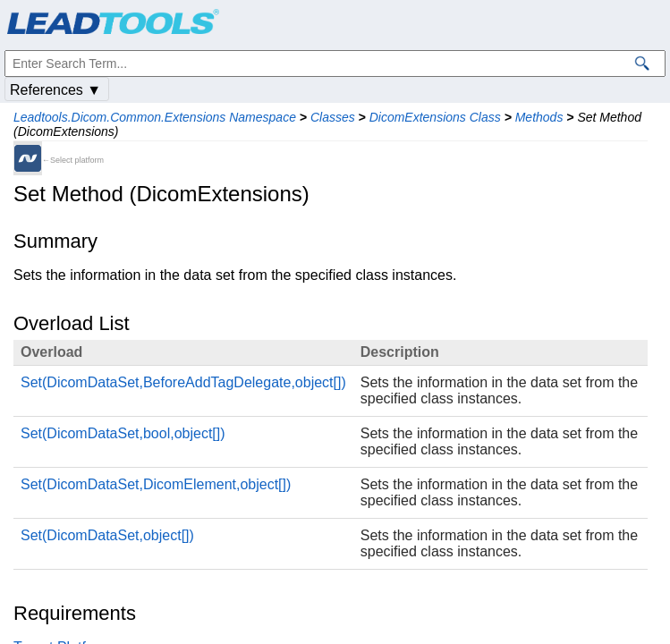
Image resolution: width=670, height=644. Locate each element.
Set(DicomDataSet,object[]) (107, 535)
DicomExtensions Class (435, 117)
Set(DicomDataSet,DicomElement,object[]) (156, 484)
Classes (333, 117)
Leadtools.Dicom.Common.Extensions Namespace (155, 117)
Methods (539, 117)
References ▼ (55, 90)
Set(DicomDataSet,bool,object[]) (123, 433)
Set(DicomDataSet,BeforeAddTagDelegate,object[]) (183, 382)
